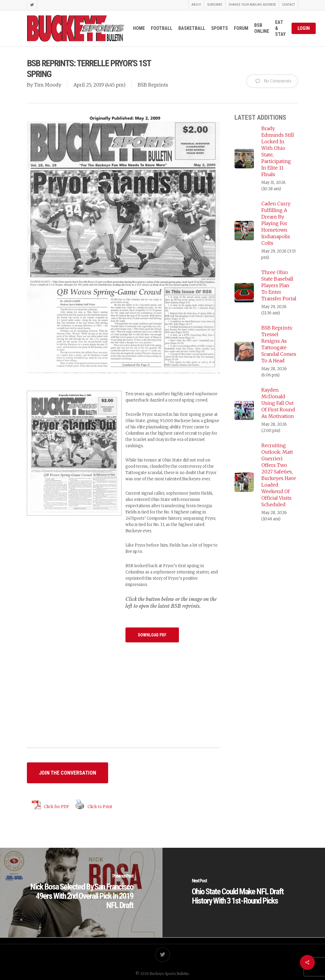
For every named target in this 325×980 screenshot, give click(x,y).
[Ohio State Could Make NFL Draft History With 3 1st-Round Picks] (244, 893)
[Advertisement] (123, 702)
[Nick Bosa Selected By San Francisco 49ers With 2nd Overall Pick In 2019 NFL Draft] (81, 893)
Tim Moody (48, 85)
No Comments (272, 81)
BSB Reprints (153, 85)
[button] (152, 635)
